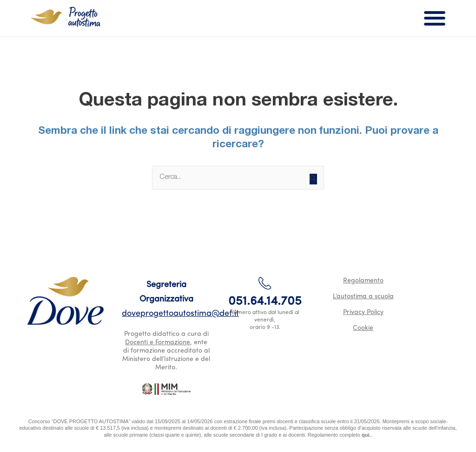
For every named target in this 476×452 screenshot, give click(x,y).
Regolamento (363, 281)
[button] (435, 18)
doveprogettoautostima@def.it (180, 314)
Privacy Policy (363, 312)
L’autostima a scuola (363, 297)
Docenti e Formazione (158, 343)
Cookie (363, 328)
